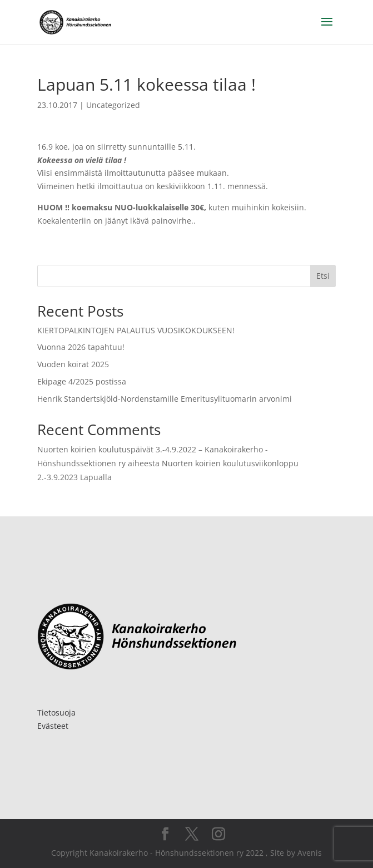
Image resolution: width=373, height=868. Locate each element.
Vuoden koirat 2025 (73, 364)
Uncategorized (113, 105)
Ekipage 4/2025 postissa (82, 381)
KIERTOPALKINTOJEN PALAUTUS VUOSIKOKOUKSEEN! (136, 330)
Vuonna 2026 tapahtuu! (81, 347)
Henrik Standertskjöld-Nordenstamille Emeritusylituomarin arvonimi (165, 399)
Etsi (323, 276)
